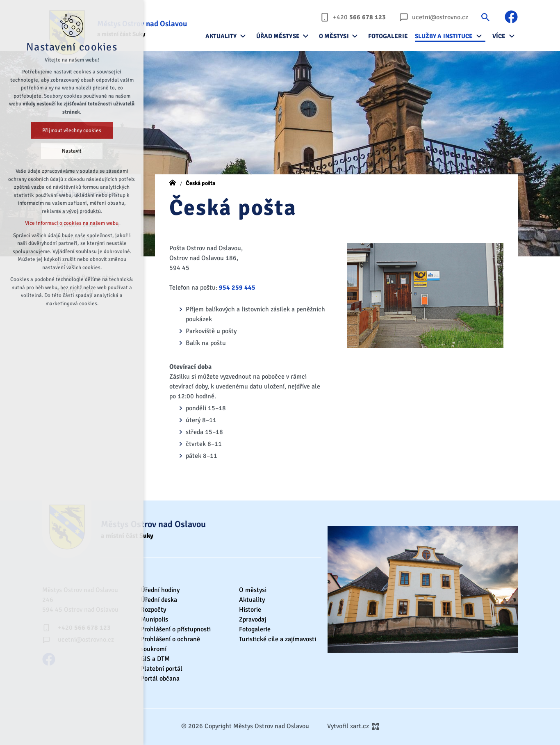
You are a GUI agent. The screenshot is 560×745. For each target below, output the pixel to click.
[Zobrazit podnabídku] (243, 36)
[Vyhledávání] (485, 17)
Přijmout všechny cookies (72, 130)
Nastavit (72, 151)
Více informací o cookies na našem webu (72, 223)
